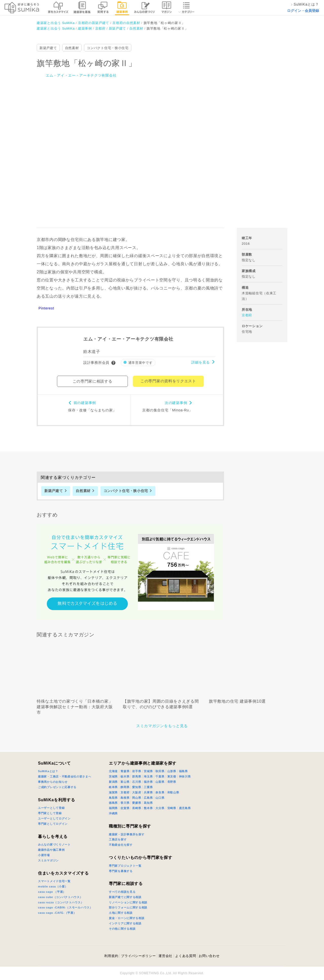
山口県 (160, 798)
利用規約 (111, 956)
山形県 (172, 771)
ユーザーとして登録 (51, 808)
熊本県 (148, 808)
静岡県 (125, 787)
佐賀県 (125, 808)
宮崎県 (172, 808)
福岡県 (113, 808)
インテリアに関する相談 (125, 923)
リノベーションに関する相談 (128, 902)
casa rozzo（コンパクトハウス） (61, 902)
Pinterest (46, 308)
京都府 (247, 315)
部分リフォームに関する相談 (128, 907)
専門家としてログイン (53, 824)
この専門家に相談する (93, 381)
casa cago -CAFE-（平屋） (57, 913)
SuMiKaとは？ (48, 771)
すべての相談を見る (122, 892)
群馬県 (137, 776)
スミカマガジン (48, 860)
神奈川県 (185, 776)
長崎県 (137, 808)
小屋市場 (44, 855)
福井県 (148, 782)
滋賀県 (113, 792)
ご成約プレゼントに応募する (57, 787)
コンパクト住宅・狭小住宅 (108, 48)
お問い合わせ (209, 956)
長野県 (172, 782)
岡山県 (137, 798)
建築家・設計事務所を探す (127, 834)
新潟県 (113, 782)
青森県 (125, 771)
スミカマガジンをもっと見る (162, 726)
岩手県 (137, 771)
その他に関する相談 (122, 929)
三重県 (148, 787)
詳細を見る (201, 362)
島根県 (125, 798)
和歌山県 (173, 792)
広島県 (148, 798)
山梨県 (160, 782)
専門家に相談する (126, 884)
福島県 (183, 771)
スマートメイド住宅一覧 (54, 881)
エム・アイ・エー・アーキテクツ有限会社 (81, 75)
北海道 (113, 771)
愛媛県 (137, 803)
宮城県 (148, 771)
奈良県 (160, 792)
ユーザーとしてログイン (54, 818)
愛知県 (137, 787)
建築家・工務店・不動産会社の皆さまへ (65, 776)
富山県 (125, 782)
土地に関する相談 (121, 913)
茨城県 (113, 776)
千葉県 (160, 776)
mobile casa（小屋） (53, 886)
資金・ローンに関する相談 (127, 918)
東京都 (172, 776)
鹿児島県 (185, 808)
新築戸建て (48, 48)
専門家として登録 (50, 813)
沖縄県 (113, 813)
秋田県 (160, 771)
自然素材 (72, 48)
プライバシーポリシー (138, 956)
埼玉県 (148, 776)
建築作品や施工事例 (51, 850)
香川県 (125, 803)
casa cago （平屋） (52, 892)
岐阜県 (113, 787)
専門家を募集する (121, 871)
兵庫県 (148, 792)
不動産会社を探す (121, 845)
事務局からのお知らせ (53, 782)
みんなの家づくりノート (54, 844)
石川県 (137, 782)
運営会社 (165, 956)
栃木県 (125, 776)
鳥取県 (113, 798)
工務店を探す (118, 839)
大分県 (160, 808)
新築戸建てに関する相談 (125, 897)
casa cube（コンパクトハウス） (60, 897)
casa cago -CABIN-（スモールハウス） (65, 907)
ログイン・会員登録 (303, 11)
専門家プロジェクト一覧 (125, 866)
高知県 (148, 803)
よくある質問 (186, 956)
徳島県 (113, 803)
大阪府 (137, 792)
